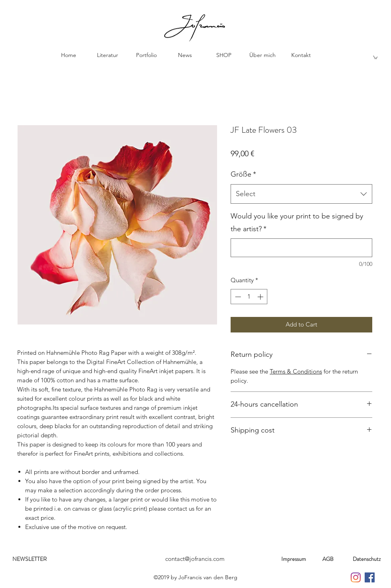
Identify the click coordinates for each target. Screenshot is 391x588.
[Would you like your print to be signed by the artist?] (301, 248)
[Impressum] (293, 559)
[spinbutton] (249, 297)
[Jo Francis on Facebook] (370, 577)
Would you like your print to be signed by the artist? (297, 222)
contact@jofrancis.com (195, 559)
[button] (375, 57)
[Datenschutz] (367, 559)
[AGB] (328, 559)
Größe (243, 174)
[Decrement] (237, 297)
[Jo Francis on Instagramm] (356, 577)
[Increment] (261, 297)
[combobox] (301, 194)
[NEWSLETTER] (30, 559)
